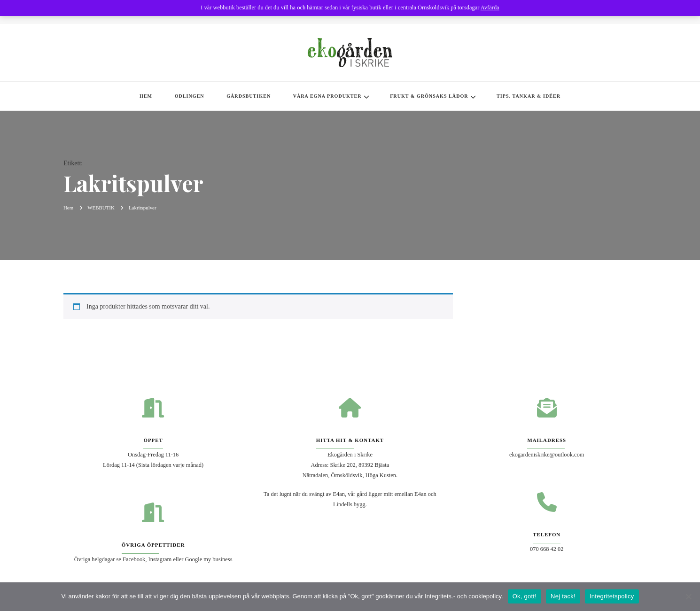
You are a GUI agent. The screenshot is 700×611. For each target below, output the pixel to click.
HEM (146, 96)
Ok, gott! (525, 596)
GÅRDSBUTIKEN (249, 96)
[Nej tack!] (688, 596)
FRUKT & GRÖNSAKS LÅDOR (429, 96)
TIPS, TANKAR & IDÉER (529, 96)
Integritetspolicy (612, 596)
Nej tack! (563, 596)
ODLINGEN (190, 96)
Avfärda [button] (490, 8)
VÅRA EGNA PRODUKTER (327, 96)
